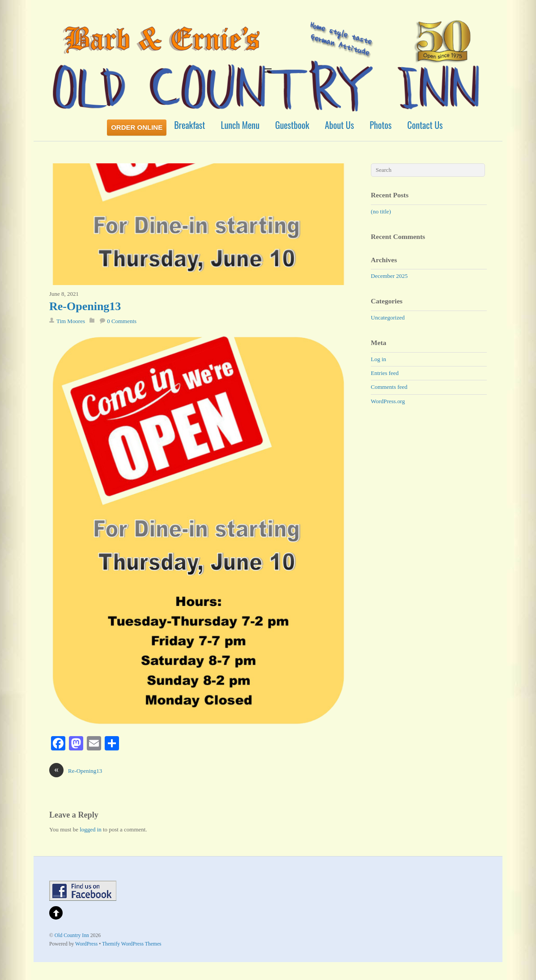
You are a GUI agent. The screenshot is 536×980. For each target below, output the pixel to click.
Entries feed (385, 373)
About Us (339, 125)
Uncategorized (388, 317)
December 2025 (389, 276)
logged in (91, 829)
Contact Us (425, 125)
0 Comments (122, 321)
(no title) (381, 211)
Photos (381, 125)
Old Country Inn (72, 935)
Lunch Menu (240, 125)
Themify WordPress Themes (132, 944)
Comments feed (389, 387)
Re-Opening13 (85, 306)
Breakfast (189, 125)
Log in (379, 359)
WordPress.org (388, 401)
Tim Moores (71, 321)
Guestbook (292, 125)
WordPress (86, 944)
